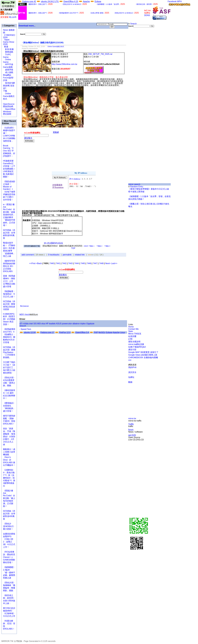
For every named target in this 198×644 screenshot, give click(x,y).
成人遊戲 (8, 72)
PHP (96, 332)
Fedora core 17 (47, 332)
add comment (28, 255)
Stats (131, 331)
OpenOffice (9, 109)
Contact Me (133, 329)
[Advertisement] (137, 70)
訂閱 (130, 339)
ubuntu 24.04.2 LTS (50, 1)
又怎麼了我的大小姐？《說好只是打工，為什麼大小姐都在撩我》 (9, 367)
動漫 (6, 47)
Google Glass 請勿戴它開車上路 (143, 355)
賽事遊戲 (8, 52)
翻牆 (130, 382)
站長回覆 (132, 336)
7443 (70, 263)
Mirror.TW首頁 (135, 334)
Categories (8, 26)
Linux (122, 332)
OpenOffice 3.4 (82, 332)
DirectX (23, 326)
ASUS (59, 324)
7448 (101, 263)
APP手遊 (8, 64)
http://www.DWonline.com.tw (64, 64)
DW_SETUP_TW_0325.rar (100, 54)
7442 (64, 263)
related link (80, 255)
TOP (73, 248)
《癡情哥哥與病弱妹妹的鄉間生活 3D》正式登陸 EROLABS (9, 266)
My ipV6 (13, 17)
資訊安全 (132, 372)
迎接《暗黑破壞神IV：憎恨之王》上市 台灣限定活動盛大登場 (9, 281)
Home (131, 327)
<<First (33, 263)
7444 (77, 263)
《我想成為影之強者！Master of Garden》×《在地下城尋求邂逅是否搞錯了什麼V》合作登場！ (9, 191)
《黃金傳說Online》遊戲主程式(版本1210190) (43, 43)
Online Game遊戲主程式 (9, 96)
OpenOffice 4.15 (71, 1)
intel (31, 324)
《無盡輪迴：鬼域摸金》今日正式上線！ (9, 294)
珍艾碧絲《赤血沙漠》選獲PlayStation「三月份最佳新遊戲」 (9, 352)
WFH (179, 1)
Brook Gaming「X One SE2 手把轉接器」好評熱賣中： (9, 151)
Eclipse (98, 1)
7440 (52, 263)
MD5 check (25, 315)
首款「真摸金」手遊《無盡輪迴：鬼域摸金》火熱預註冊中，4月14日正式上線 (9, 437)
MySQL (102, 332)
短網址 (131, 377)
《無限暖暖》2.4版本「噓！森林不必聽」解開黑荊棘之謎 (9, 573)
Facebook (172, 1)
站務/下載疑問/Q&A (137, 347)
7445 (83, 263)
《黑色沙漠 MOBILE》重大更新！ (9, 526)
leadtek (52, 324)
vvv (130, 360)
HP (47, 324)
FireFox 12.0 (65, 332)
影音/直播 (8, 49)
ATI (21, 324)
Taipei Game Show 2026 (9, 42)
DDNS (147, 15)
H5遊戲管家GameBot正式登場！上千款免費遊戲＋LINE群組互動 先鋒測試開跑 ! (9, 169)
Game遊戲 (8, 67)
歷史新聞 (7, 114)
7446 (89, 263)
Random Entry (136, 187)
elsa (43, 324)
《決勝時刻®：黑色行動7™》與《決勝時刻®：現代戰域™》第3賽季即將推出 (9, 478)
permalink (67, 255)
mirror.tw (132, 418)
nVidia (26, 324)
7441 (58, 263)
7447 (95, 263)
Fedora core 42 (29, 1)
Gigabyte (90, 324)
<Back (39, 263)
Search (132, 24)
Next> (108, 263)
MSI (39, 324)
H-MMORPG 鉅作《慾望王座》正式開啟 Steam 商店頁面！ (9, 319)
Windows (7, 112)
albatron (76, 324)
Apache (86, 1)
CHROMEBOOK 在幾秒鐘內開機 (143, 358)
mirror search (134, 184)
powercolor (67, 324)
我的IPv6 (132, 367)
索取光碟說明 (134, 342)
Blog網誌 (7, 75)
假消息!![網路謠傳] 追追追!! (9, 86)
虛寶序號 (8, 70)
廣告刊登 (132, 350)
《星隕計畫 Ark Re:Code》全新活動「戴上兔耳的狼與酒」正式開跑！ (9, 498)
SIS (35, 324)
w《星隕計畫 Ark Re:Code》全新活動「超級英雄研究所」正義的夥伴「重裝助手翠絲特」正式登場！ (9, 215)
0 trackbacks (54, 255)
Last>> (114, 263)
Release (24, 306)
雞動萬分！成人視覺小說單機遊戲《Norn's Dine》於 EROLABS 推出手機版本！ (9, 457)
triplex (83, 324)
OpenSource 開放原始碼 (9, 104)
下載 (5, 91)
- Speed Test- (25, 329)
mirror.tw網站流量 (136, 344)
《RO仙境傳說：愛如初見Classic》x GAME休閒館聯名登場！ (9, 557)
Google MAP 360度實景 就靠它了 (143, 352)
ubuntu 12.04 (30, 332)
